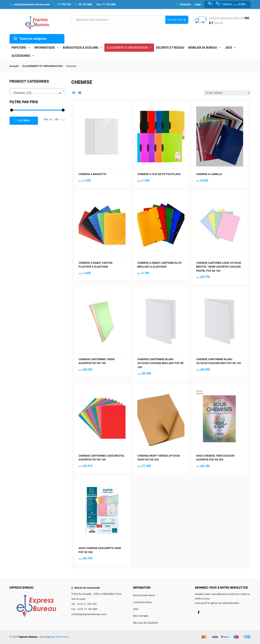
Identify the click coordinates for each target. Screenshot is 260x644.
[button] (233, 4)
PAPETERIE (21, 48)
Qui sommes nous (144, 595)
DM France (62, 637)
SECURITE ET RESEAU (170, 48)
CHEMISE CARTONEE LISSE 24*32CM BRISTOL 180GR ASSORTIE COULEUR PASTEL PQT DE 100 (219, 267)
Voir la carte (78, 599)
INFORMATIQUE (47, 48)
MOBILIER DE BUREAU (205, 48)
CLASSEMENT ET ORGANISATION (42, 66)
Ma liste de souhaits (145, 623)
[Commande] (227, 93)
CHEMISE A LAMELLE (209, 174)
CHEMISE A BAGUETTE (92, 174)
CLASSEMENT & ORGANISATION (129, 48)
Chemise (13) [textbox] (36, 93)
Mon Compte (141, 616)
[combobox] (37, 91)
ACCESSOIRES (23, 56)
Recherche (177, 20)
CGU (136, 609)
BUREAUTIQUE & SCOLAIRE (83, 48)
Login (198, 4)
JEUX (231, 48)
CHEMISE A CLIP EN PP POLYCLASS (159, 174)
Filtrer (24, 121)
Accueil (14, 66)
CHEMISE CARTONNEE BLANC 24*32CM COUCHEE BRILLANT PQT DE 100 (160, 363)
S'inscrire (185, 4)
